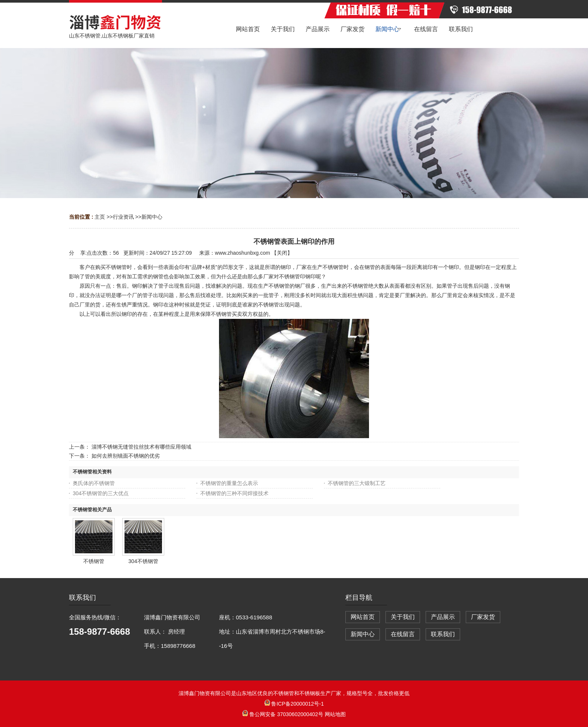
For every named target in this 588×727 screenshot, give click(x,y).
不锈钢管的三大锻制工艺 (357, 483)
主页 (100, 217)
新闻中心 (152, 217)
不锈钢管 (94, 561)
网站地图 (335, 714)
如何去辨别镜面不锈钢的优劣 (126, 456)
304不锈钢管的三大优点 (101, 493)
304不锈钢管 (143, 561)
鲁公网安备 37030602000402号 (283, 714)
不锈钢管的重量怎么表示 (229, 483)
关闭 (282, 253)
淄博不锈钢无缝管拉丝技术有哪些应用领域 (141, 447)
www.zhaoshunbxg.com (242, 253)
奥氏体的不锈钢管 (94, 483)
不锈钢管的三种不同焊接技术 (234, 493)
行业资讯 (123, 217)
